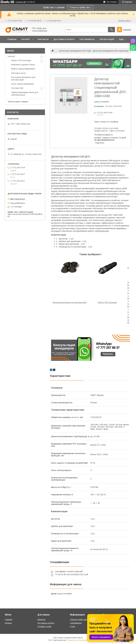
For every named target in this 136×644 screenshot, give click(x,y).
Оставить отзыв (44, 626)
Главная (12, 39)
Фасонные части (18, 73)
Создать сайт (21, 2)
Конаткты (41, 620)
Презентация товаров (18, 102)
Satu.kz (80, 638)
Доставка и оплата (64, 39)
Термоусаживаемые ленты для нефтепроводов (25, 94)
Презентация (107, 39)
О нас (73, 626)
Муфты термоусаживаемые (23, 69)
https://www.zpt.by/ (18, 199)
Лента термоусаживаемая (22, 84)
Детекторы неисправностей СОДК (75, 51)
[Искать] (111, 30)
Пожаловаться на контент (78, 640)
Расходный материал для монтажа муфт (70, 302)
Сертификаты (87, 39)
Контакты (43, 39)
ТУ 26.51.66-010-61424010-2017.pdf (71, 574)
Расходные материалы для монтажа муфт (23, 78)
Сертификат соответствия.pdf (69, 571)
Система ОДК (17, 88)
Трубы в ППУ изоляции (107, 302)
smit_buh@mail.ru (18, 203)
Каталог (26, 39)
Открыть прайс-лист (80, 7)
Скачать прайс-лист (79, 620)
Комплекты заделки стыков (23, 65)
